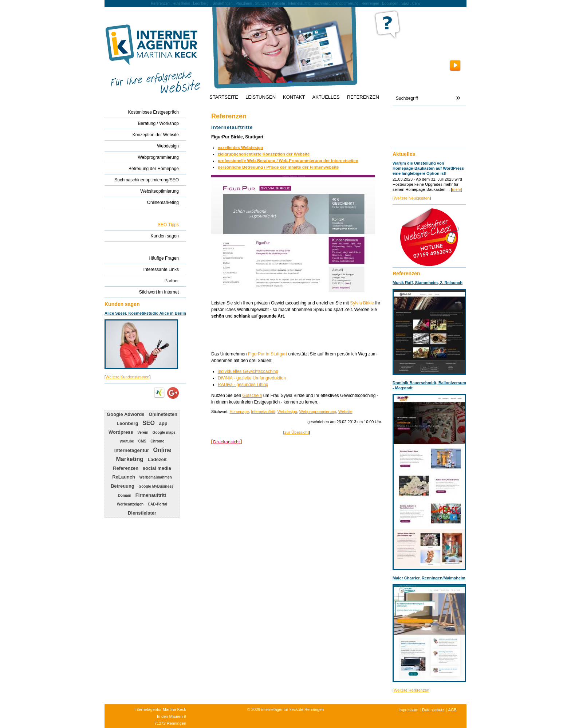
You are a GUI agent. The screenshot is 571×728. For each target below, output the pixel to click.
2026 (256, 709)
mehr (456, 189)
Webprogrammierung (318, 412)
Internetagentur (132, 450)
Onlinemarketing (163, 202)
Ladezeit (157, 459)
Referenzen (126, 468)
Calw (416, 3)
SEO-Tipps (168, 225)
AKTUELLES (326, 97)
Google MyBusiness (156, 486)
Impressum (408, 710)
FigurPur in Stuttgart (267, 354)
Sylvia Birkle (362, 303)
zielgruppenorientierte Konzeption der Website (264, 154)
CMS (142, 441)
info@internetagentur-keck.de (425, 135)
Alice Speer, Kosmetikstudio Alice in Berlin (145, 313)
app (163, 423)
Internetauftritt (263, 412)
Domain (125, 495)
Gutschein (252, 396)
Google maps (164, 432)
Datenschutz (433, 710)
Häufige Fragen (164, 258)
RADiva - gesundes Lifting (243, 385)
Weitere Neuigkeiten (412, 198)
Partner (172, 281)
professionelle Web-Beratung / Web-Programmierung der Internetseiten (288, 161)
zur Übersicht (297, 432)
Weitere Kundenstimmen (127, 377)
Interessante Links (161, 269)
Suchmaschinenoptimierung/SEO (147, 180)
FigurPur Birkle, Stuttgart (237, 137)
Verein (143, 432)
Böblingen (390, 3)
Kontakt (404, 115)
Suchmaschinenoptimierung (336, 3)
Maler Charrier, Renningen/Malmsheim (429, 578)
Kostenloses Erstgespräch (153, 112)
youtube (127, 441)
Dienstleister (142, 513)
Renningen (370, 3)
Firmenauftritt (151, 495)
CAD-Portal (157, 504)
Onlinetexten (163, 414)
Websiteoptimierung (160, 191)
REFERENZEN (363, 97)
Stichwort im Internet (159, 292)
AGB (452, 710)
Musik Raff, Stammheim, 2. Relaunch (428, 283)
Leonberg (127, 423)
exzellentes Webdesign (241, 147)
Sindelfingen (223, 3)
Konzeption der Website (156, 135)
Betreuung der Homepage (154, 169)
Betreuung (123, 486)
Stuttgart (262, 3)
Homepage (239, 412)
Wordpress (121, 432)
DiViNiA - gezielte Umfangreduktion (252, 378)
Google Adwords (126, 414)
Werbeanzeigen (130, 504)
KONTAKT (294, 97)
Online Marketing (143, 454)
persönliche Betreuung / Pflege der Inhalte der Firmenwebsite (278, 167)
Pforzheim (244, 3)
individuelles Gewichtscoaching (248, 371)
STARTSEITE (224, 97)
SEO (149, 423)
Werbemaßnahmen (156, 477)
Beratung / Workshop (158, 123)
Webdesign (287, 412)
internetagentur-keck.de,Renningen (292, 709)
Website (345, 412)
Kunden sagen (165, 236)
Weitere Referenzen (411, 690)
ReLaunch (124, 477)
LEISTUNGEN (261, 97)
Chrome (157, 441)
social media (157, 468)
